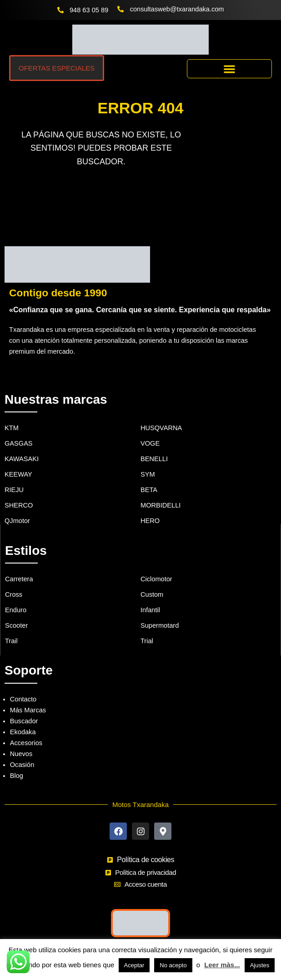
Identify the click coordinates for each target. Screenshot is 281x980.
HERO (150, 521)
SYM (148, 474)
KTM (12, 428)
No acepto (173, 965)
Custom (152, 594)
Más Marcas (28, 710)
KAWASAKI (22, 459)
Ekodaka (23, 732)
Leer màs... (222, 965)
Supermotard (160, 625)
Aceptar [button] (134, 965)
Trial (147, 641)
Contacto (23, 699)
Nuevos (21, 754)
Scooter (16, 625)
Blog (17, 776)
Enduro (16, 610)
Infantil (150, 610)
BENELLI (154, 459)
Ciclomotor (156, 579)
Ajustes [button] (260, 965)
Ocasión (22, 765)
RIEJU (14, 490)
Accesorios (26, 743)
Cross (14, 594)
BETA (149, 490)
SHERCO (19, 505)
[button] (229, 69)
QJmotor (17, 521)
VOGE (150, 443)
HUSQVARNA (161, 428)
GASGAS (19, 443)
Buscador (24, 721)
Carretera (19, 579)
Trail (11, 641)
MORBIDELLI (161, 505)
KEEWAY (18, 474)
